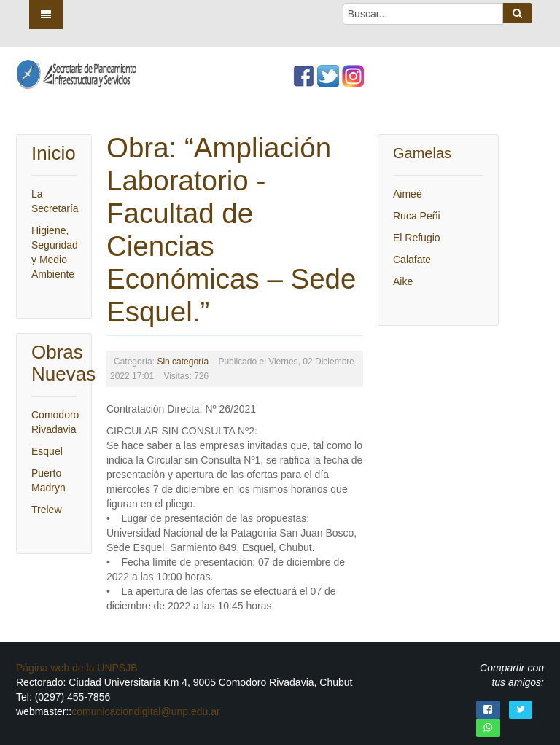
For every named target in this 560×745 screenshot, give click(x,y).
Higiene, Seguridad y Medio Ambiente (54, 252)
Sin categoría (183, 362)
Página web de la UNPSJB (77, 668)
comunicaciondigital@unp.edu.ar (145, 711)
